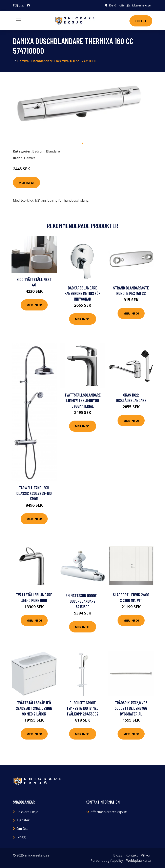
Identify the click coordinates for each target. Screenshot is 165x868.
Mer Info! (26, 183)
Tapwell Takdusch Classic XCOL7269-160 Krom (34, 493)
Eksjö (113, 5)
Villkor (146, 855)
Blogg (21, 837)
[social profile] (28, 5)
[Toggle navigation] (18, 20)
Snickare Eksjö (27, 812)
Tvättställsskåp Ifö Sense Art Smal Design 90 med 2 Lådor (34, 708)
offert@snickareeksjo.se (135, 5)
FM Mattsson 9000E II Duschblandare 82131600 (83, 601)
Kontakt (132, 855)
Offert (141, 21)
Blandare (53, 151)
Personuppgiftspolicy (107, 861)
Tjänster (23, 820)
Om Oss (22, 829)
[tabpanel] (83, 107)
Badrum (38, 151)
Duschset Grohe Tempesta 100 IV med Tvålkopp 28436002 (82, 708)
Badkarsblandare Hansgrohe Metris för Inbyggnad (82, 293)
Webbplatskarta (138, 861)
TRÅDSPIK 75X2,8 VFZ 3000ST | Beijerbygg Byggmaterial (131, 708)
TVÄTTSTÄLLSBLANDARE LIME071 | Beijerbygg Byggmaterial (82, 400)
